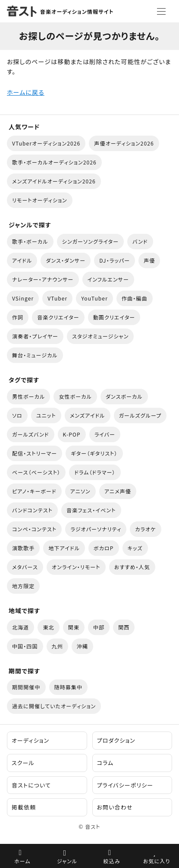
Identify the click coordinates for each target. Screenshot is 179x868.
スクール (23, 763)
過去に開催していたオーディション (54, 706)
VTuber (57, 298)
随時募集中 (69, 687)
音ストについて (31, 785)
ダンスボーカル (124, 396)
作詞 (18, 317)
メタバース (25, 567)
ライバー (105, 434)
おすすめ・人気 (132, 567)
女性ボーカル (75, 396)
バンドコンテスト (32, 510)
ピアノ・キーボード (34, 491)
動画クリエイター (114, 317)
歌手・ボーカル (30, 241)
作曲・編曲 (135, 298)
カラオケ (145, 529)
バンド (140, 241)
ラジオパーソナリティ (96, 529)
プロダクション (116, 740)
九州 (57, 646)
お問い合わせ (115, 807)
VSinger (23, 298)
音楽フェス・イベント (91, 510)
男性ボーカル (28, 396)
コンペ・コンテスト (34, 529)
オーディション (30, 740)
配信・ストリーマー (35, 453)
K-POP (72, 434)
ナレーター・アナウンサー (43, 279)
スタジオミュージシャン (100, 336)
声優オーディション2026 (124, 143)
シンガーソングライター (91, 241)
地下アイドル (64, 548)
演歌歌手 (23, 548)
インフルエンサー (108, 279)
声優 (149, 260)
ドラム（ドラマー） (95, 472)
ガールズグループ (140, 415)
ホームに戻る (26, 92)
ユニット (46, 415)
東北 (48, 627)
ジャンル (67, 861)
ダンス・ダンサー (66, 260)
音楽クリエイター (58, 317)
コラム (105, 763)
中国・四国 (25, 646)
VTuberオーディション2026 (46, 143)
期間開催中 (26, 687)
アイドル (22, 260)
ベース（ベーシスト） (36, 472)
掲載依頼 (24, 807)
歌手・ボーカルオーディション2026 (54, 162)
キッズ (135, 548)
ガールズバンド (31, 434)
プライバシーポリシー (125, 785)
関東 (74, 627)
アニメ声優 (118, 491)
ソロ (17, 415)
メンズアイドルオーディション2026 (54, 181)
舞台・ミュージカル (35, 355)
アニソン (80, 491)
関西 (124, 627)
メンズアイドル (88, 415)
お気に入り (157, 861)
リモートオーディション (40, 200)
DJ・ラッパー (115, 260)
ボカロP (104, 548)
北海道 (20, 627)
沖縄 (82, 646)
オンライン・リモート (76, 567)
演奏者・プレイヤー (35, 336)
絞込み (112, 861)
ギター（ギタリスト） (94, 453)
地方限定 (23, 586)
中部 (99, 627)
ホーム (22, 861)
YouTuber (94, 298)
